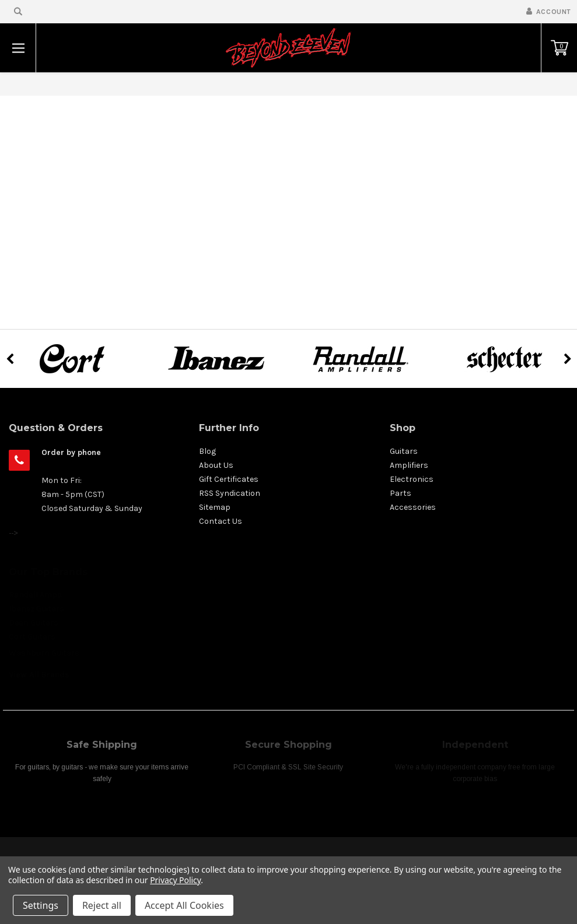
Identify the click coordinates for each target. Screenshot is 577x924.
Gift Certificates (229, 479)
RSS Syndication (230, 493)
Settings (41, 905)
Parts (401, 493)
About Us (216, 465)
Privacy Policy (175, 880)
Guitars (404, 451)
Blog (207, 451)
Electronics (412, 479)
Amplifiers (409, 465)
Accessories (413, 507)
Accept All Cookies (184, 905)
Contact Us (221, 521)
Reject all (102, 905)
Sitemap (215, 507)
